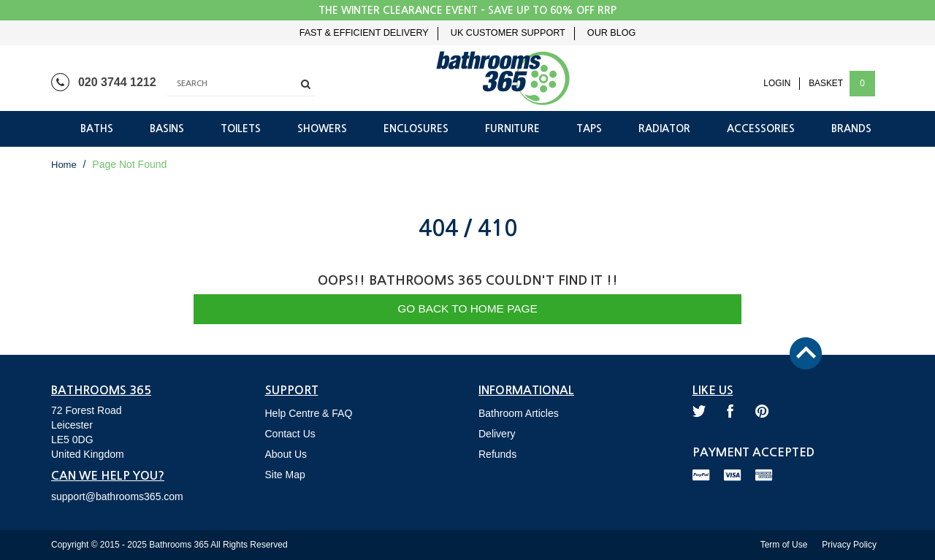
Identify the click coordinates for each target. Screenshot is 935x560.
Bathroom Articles (519, 413)
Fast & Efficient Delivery (364, 33)
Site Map (285, 475)
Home (64, 165)
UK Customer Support (508, 33)
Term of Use (784, 545)
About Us (286, 454)
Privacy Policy (849, 545)
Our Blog (611, 33)
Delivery (497, 434)
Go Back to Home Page (467, 308)
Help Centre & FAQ (309, 413)
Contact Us (290, 434)
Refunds (497, 454)
